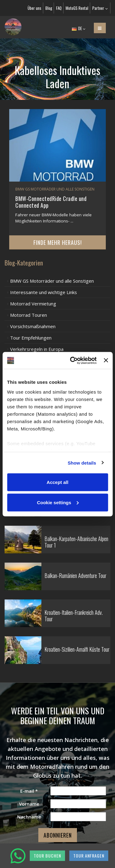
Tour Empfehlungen (31, 338)
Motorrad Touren (29, 315)
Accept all (57, 482)
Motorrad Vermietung (33, 304)
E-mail (29, 791)
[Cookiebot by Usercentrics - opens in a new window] (72, 360)
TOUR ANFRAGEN (89, 856)
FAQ (59, 8)
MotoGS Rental (77, 8)
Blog (49, 8)
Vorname (29, 804)
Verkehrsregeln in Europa (37, 349)
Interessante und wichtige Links (44, 292)
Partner (100, 8)
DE (79, 28)
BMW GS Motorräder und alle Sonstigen (52, 281)
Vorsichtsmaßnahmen (33, 326)
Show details (82, 463)
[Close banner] (106, 360)
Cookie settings (58, 502)
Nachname (29, 817)
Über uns (34, 8)
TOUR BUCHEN (47, 856)
